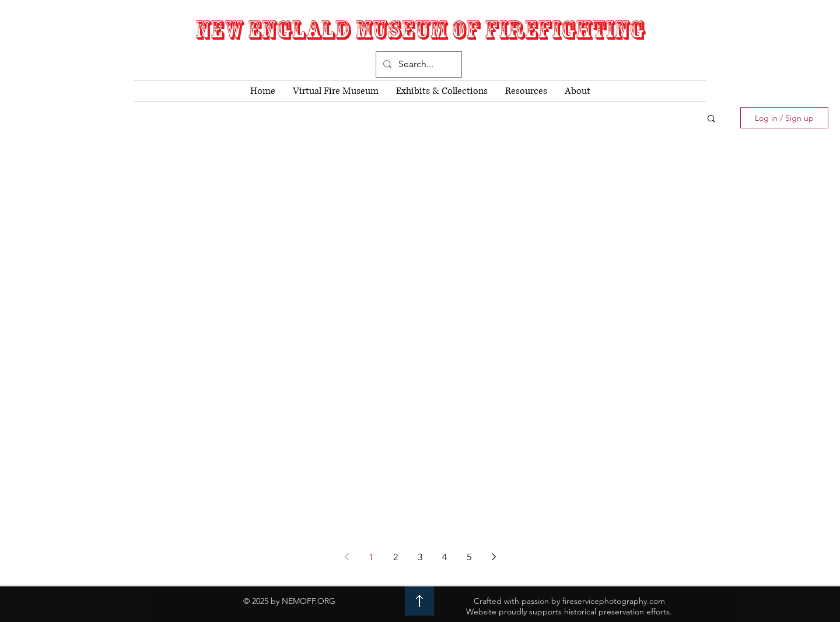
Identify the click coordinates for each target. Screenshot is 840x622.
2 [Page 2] (395, 557)
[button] (711, 119)
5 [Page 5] (469, 557)
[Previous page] (346, 557)
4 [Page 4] (444, 557)
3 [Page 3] (420, 557)
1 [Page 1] (371, 557)
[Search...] (418, 64)
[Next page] (494, 557)
